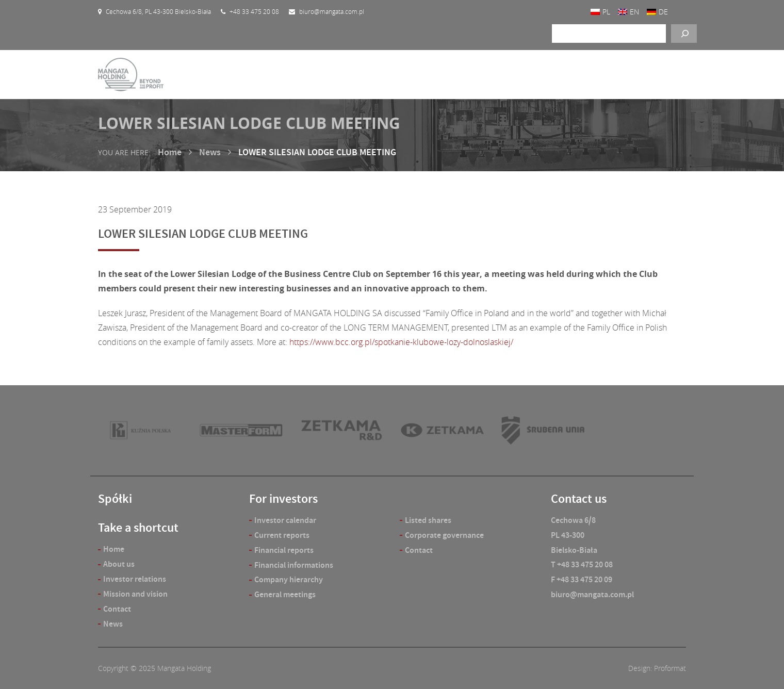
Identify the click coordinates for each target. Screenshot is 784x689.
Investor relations (135, 579)
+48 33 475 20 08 (585, 564)
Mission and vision (135, 594)
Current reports (282, 535)
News (210, 152)
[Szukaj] (684, 34)
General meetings (285, 594)
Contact (117, 609)
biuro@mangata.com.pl (592, 594)
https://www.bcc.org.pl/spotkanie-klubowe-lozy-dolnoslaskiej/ (401, 342)
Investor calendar (285, 520)
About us (119, 564)
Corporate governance (444, 535)
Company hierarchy (289, 579)
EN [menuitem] (634, 12)
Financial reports (284, 550)
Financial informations (294, 565)
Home (170, 152)
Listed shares (428, 520)
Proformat (670, 668)
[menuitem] (600, 12)
